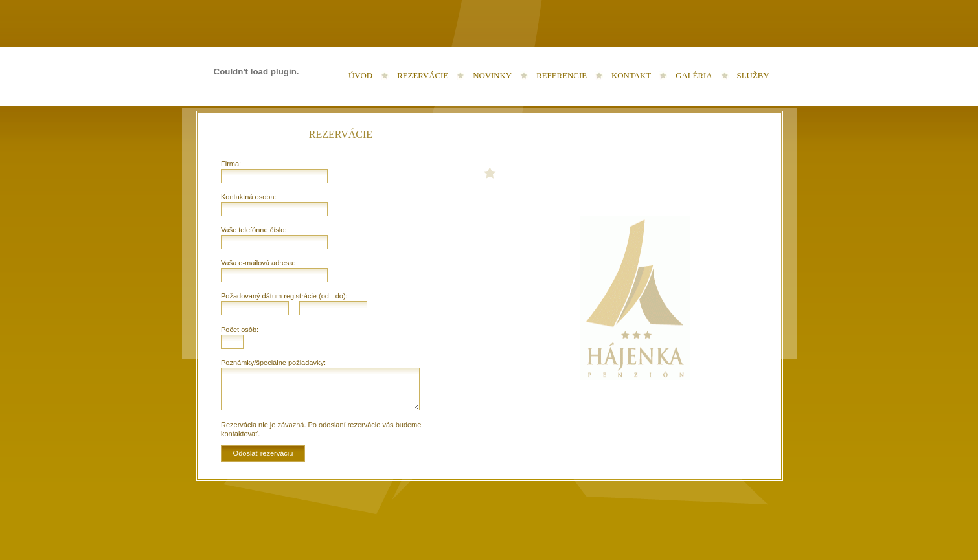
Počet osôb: (240, 330)
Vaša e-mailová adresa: (258, 263)
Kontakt (631, 76)
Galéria (694, 76)
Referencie (562, 76)
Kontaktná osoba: (249, 197)
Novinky (492, 76)
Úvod (360, 76)
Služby (753, 76)
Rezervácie (423, 76)
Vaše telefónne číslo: (254, 230)
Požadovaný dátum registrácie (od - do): (284, 296)
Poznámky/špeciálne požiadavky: (273, 363)
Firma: (231, 164)
